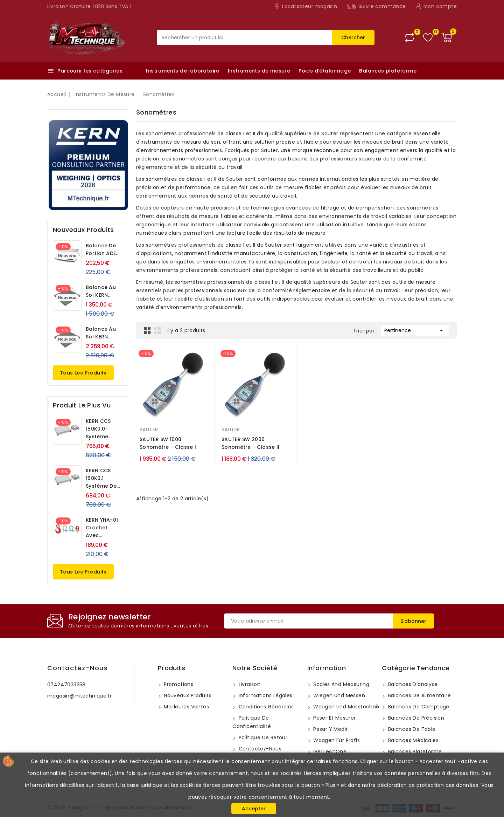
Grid (147, 330)
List (158, 330)
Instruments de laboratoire (183, 71)
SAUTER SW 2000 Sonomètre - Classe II (250, 443)
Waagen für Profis (336, 740)
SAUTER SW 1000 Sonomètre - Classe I (168, 443)
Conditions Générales (265, 707)
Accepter (254, 809)
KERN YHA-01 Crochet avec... (102, 528)
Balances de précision (415, 718)
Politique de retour (262, 737)
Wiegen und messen (338, 695)
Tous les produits (83, 373)
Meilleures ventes (186, 707)
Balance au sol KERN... (101, 291)
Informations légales (265, 695)
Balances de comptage (418, 707)
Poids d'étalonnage (325, 71)
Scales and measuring (341, 684)
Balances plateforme (388, 71)
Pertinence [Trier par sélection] (415, 330)
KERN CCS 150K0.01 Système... (99, 429)
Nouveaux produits (187, 695)
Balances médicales (412, 740)
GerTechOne (329, 751)
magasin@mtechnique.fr (79, 696)
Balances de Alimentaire (419, 695)
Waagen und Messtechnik (346, 707)
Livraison (249, 684)
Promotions (178, 684)
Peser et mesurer (334, 718)
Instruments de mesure (259, 71)
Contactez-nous (78, 668)
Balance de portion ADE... (103, 249)
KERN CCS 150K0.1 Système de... (103, 478)
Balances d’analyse (412, 684)
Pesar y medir (330, 729)
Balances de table (411, 729)
